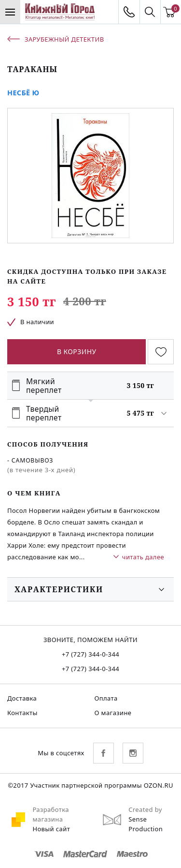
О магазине (113, 713)
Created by (145, 809)
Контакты (22, 713)
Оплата (106, 698)
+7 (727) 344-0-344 (90, 654)
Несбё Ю (23, 93)
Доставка (22, 698)
